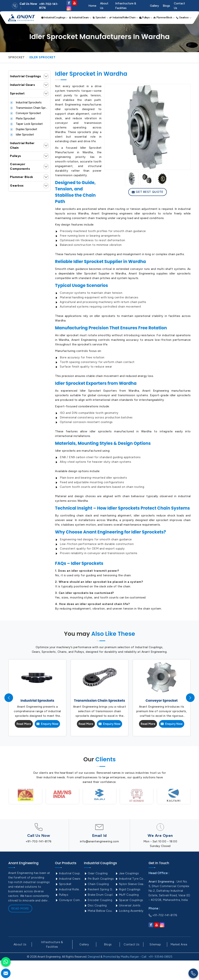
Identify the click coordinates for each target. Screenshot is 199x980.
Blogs (166, 6)
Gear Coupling (96, 873)
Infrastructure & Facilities (126, 6)
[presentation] (9, 698)
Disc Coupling (95, 905)
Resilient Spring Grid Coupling (99, 889)
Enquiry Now (47, 724)
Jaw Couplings (127, 873)
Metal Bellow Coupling (99, 911)
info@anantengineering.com (99, 841)
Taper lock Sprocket (26, 124)
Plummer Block (164, 18)
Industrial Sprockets (26, 102)
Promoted (110, 957)
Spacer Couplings (129, 900)
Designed (94, 957)
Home (92, 6)
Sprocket (100, 18)
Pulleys (146, 18)
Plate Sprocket (23, 119)
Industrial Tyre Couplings (130, 879)
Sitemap (155, 944)
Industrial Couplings (54, 18)
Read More (24, 724)
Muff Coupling (127, 895)
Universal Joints (128, 905)
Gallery (154, 6)
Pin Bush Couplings (99, 879)
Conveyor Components (20, 166)
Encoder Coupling (98, 900)
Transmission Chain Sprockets (29, 108)
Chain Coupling (96, 884)
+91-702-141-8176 (49, 6)
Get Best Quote (148, 192)
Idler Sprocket (22, 135)
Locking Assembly (129, 911)
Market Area (179, 944)
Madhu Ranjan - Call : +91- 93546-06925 (147, 957)
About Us (104, 6)
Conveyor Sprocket (25, 113)
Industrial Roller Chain (124, 18)
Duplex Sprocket (24, 129)
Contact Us (179, 6)
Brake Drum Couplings (99, 895)
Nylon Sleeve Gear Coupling (130, 884)
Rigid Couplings (128, 889)
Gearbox (184, 18)
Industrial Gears (80, 18)
